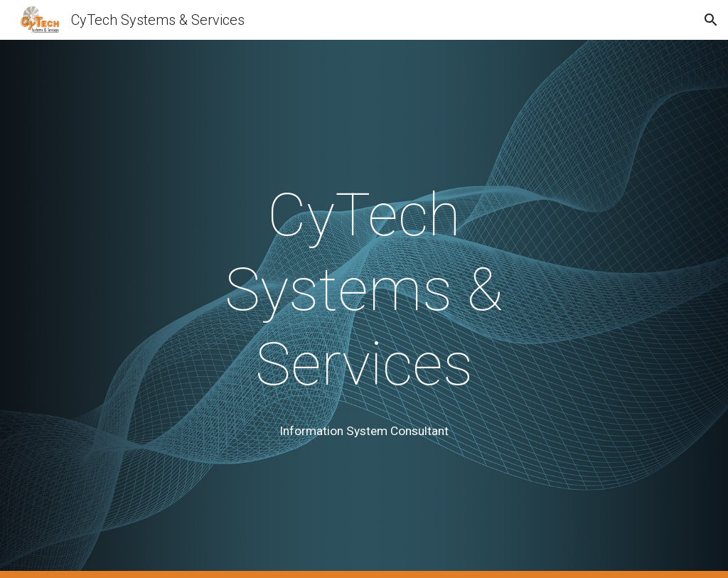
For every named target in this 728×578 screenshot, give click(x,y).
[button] (711, 20)
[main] (364, 290)
